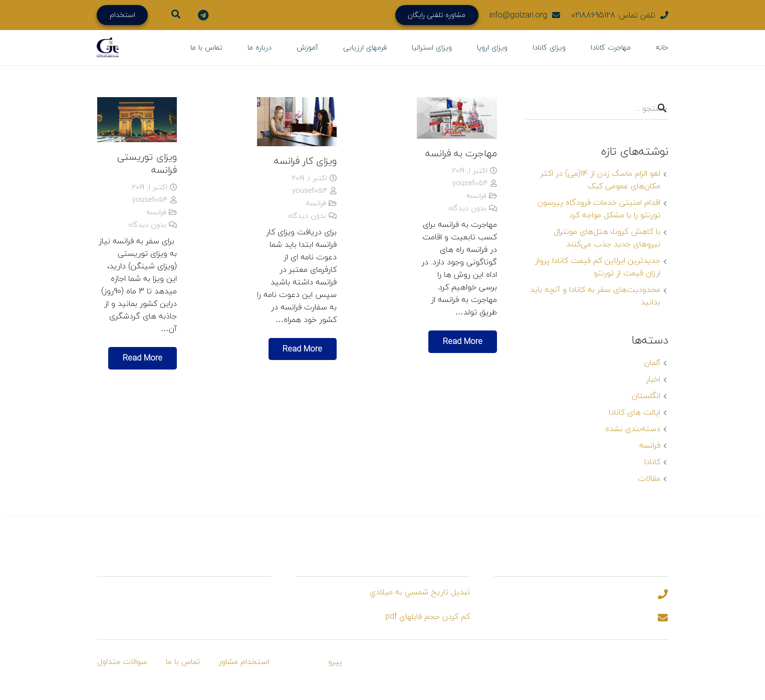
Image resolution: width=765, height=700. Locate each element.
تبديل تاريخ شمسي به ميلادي (420, 592)
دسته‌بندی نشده (633, 429)
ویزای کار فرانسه (305, 160)
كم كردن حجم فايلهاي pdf (428, 616)
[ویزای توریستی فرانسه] (137, 120)
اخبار (653, 379)
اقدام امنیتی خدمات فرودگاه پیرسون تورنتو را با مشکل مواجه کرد (599, 209)
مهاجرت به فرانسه (461, 153)
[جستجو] (662, 108)
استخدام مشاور (244, 661)
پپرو (335, 661)
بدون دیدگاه (467, 208)
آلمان (652, 363)
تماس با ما (183, 661)
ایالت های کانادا (634, 412)
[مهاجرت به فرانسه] (457, 118)
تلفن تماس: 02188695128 (613, 15)
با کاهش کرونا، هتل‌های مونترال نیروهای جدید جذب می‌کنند (607, 238)
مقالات (649, 478)
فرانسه (476, 196)
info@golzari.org (518, 15)
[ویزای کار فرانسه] (297, 122)
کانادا (652, 462)
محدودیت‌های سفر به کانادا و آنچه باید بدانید (595, 296)
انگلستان (646, 396)
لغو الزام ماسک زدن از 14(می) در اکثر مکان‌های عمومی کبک (600, 180)
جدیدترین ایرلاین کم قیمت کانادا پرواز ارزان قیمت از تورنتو (598, 267)
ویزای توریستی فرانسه (147, 163)
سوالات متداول (122, 661)
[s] (597, 108)
